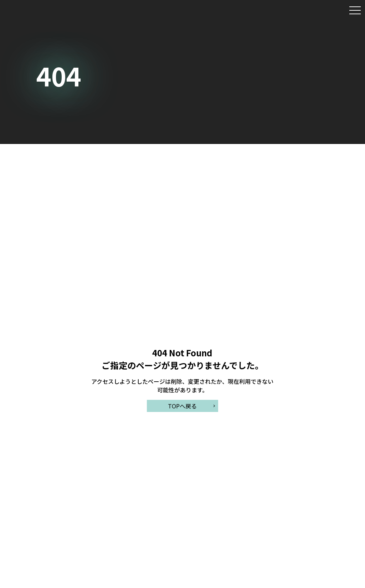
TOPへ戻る (182, 406)
